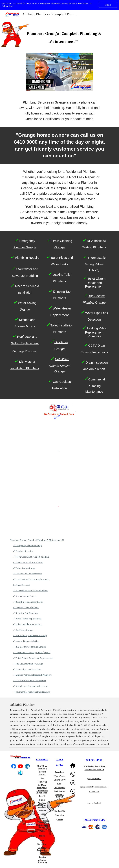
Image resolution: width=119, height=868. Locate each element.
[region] (59, 5)
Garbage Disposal (21, 585)
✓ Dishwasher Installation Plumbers (30, 591)
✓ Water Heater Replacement (27, 619)
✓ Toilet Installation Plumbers (28, 624)
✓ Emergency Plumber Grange (28, 546)
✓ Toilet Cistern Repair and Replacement (33, 658)
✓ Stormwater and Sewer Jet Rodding (31, 557)
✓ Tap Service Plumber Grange (28, 664)
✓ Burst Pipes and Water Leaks (28, 602)
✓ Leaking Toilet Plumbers (26, 607)
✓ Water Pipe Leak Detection (27, 669)
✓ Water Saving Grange (24, 568)
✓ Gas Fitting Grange (23, 630)
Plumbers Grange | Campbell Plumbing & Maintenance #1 (37, 540)
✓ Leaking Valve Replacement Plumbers (32, 675)
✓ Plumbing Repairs (23, 551)
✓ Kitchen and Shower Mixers (27, 574)
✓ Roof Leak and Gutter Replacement (31, 579)
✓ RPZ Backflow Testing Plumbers (30, 647)
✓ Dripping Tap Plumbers (26, 613)
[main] (64, 34)
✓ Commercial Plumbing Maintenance (31, 692)
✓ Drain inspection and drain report (30, 686)
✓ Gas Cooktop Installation (26, 641)
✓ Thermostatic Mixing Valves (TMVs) (32, 653)
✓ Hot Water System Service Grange (30, 636)
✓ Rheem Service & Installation (28, 562)
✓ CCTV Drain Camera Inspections (30, 681)
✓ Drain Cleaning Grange (25, 596)
